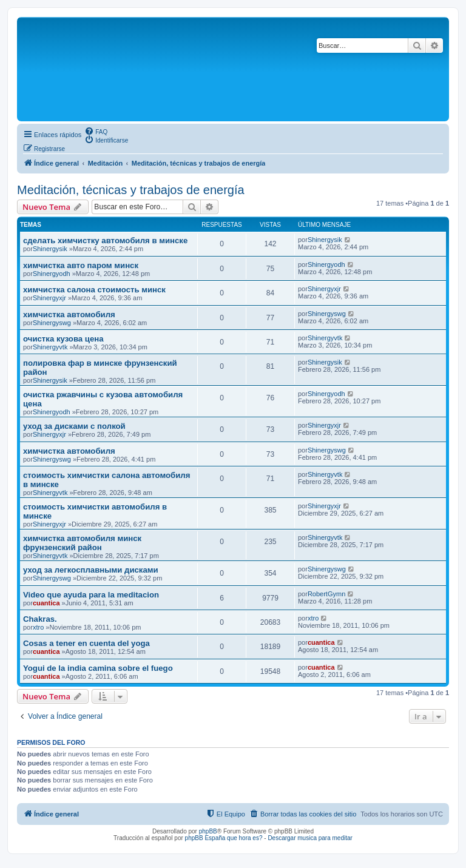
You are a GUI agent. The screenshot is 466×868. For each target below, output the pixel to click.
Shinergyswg (52, 323)
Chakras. (40, 619)
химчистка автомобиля (69, 315)
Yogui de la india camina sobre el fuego (98, 668)
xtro (38, 627)
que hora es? (245, 838)
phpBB (208, 831)
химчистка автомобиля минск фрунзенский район (82, 543)
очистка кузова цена (63, 339)
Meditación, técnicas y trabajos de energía (131, 190)
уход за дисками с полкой (74, 426)
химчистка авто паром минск (81, 265)
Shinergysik (50, 249)
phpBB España (205, 838)
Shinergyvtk (50, 347)
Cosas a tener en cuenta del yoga (86, 643)
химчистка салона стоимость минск (94, 290)
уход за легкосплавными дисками (91, 570)
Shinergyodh (52, 274)
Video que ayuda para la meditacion (91, 595)
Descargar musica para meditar (310, 838)
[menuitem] (96, 131)
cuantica (46, 603)
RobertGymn (326, 594)
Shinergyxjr (49, 298)
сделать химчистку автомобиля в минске (105, 241)
